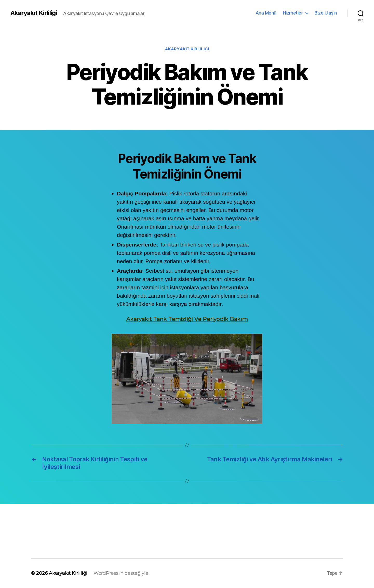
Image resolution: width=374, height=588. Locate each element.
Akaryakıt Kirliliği (34, 13)
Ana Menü (266, 13)
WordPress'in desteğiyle (121, 573)
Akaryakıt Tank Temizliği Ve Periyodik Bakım (187, 319)
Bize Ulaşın (326, 13)
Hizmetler (293, 13)
